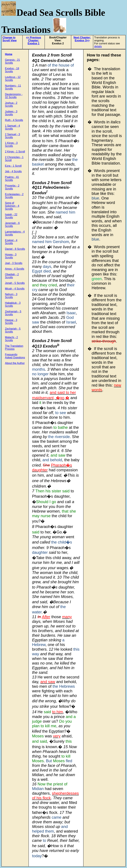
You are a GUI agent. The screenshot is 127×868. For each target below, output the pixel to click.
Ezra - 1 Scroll (13, 166)
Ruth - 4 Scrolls (14, 120)
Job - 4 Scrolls (13, 171)
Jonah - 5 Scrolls (15, 283)
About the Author (15, 363)
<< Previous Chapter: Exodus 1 (33, 40)
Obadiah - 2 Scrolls (12, 276)
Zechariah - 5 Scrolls (13, 330)
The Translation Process (14, 347)
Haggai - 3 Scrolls (11, 322)
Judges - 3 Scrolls (11, 113)
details (98, 46)
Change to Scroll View (10, 39)
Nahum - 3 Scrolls (11, 296)
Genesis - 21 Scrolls (12, 61)
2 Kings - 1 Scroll (15, 152)
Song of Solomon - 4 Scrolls (12, 206)
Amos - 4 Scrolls (15, 269)
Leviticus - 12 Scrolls (13, 79)
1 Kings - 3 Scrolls (11, 144)
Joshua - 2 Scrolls (11, 104)
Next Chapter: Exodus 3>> (82, 39)
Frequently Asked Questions (15, 356)
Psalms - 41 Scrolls (12, 179)
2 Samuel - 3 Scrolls (12, 136)
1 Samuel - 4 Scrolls (12, 127)
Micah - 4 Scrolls (15, 289)
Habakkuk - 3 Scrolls (13, 304)
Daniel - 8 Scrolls (15, 249)
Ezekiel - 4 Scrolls (11, 242)
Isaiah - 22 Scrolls (11, 216)
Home (9, 54)
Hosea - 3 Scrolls (11, 256)
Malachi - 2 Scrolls (11, 339)
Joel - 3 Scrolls (14, 263)
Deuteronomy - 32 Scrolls (14, 96)
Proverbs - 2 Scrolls (12, 187)
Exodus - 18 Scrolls (12, 70)
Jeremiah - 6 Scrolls (12, 225)
